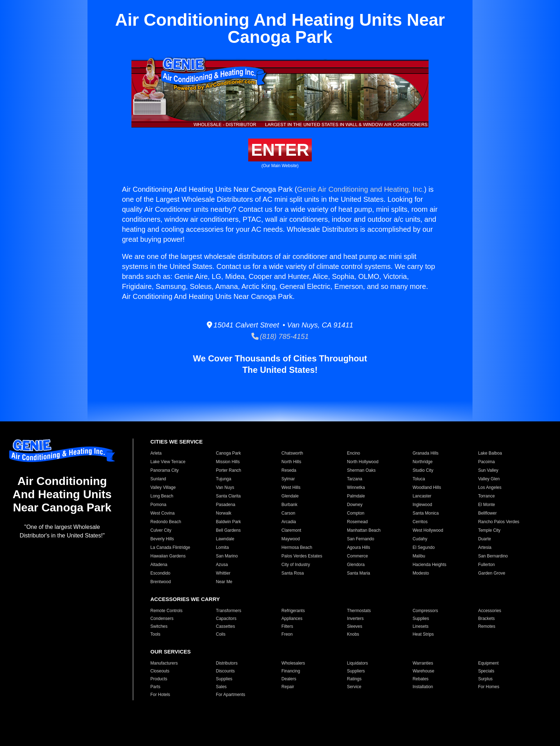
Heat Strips (423, 634)
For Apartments (231, 695)
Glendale (290, 496)
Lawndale (225, 539)
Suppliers (356, 671)
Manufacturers (164, 663)
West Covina (162, 513)
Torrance (487, 496)
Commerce (358, 556)
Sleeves (355, 626)
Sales (221, 687)
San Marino (227, 556)
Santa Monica (426, 513)
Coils (221, 634)
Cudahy (420, 539)
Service (354, 687)
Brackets (487, 619)
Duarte (485, 539)
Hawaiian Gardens (168, 556)
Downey (355, 505)
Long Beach (162, 496)
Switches (159, 626)
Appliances (292, 619)
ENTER (280, 150)
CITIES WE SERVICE (176, 442)
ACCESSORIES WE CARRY (185, 599)
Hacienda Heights (429, 565)
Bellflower (487, 513)
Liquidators (358, 663)
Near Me (224, 582)
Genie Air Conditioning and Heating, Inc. (361, 189)
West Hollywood (428, 530)
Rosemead (357, 522)
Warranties (423, 663)
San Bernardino (493, 556)
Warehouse (423, 671)
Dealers (289, 679)
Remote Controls (166, 611)
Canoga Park (229, 453)
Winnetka (356, 487)
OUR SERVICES (171, 652)
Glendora (356, 565)
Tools (155, 634)
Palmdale (356, 496)
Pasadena (226, 505)
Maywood (291, 539)
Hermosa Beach (297, 547)
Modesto (421, 573)
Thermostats (359, 611)
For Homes (489, 687)
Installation (423, 687)
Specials (486, 671)
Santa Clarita (228, 496)
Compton (356, 513)
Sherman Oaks (361, 470)
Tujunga (224, 479)
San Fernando (361, 539)
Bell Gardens (228, 530)
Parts (155, 687)
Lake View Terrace (168, 462)
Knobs (353, 634)
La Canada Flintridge (170, 547)
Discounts (226, 671)
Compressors (425, 611)
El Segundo (424, 547)
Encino (354, 453)
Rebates (421, 679)
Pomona (158, 505)
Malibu (419, 556)
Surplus (486, 679)
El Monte (487, 505)
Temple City (489, 530)
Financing (291, 671)
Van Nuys (225, 487)
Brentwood (161, 582)
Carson (288, 513)
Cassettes (226, 626)
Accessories (490, 611)
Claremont (291, 530)
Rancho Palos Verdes (499, 522)
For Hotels (160, 695)
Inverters (356, 619)
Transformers (229, 611)
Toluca (419, 479)
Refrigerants (293, 611)
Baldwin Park (229, 522)
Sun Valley (488, 470)
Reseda (289, 470)
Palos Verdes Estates (302, 556)
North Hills (291, 462)
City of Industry (296, 565)
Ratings (354, 679)
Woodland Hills (427, 487)
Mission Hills (228, 462)
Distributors (227, 663)
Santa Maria (359, 573)
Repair (288, 687)
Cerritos (420, 522)
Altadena (159, 565)
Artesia (485, 547)
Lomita (222, 547)
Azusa (222, 565)
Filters (287, 626)
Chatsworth (292, 453)
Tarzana (355, 479)
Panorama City (164, 470)
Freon (287, 634)
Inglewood (422, 505)
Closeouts (160, 671)
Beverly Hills (162, 539)
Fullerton (487, 565)
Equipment (488, 663)
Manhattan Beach (364, 530)
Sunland (158, 479)
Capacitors (226, 619)
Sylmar (288, 479)
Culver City (161, 530)
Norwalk (224, 513)
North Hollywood (363, 462)
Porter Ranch (229, 470)
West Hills (291, 487)
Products (159, 679)
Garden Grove (492, 573)
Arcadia (289, 522)
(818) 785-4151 (280, 336)
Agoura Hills (359, 547)
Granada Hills (426, 453)
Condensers (162, 619)
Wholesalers (293, 663)
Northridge (422, 462)
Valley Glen (489, 479)
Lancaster (422, 496)
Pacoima (487, 462)
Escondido (160, 573)
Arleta (156, 453)
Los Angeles (490, 487)
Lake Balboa (490, 453)
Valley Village (163, 487)
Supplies (421, 619)
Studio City (423, 470)
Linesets (421, 626)
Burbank (289, 505)
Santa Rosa (293, 573)
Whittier (223, 573)
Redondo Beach (166, 522)
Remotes (487, 626)
